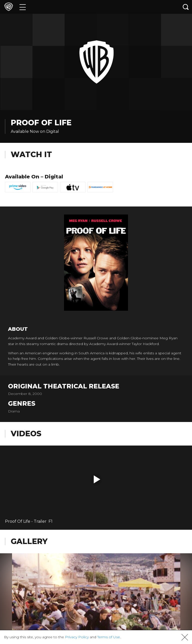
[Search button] (186, 7)
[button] (97, 479)
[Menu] (23, 7)
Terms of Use (109, 637)
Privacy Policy (77, 637)
